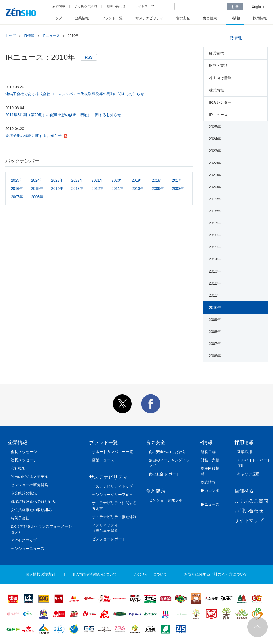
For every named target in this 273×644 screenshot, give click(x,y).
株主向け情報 (220, 78)
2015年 (37, 189)
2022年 (77, 180)
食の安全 (156, 443)
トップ (11, 36)
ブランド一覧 (104, 443)
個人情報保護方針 (40, 574)
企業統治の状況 (24, 493)
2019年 (138, 180)
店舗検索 (59, 6)
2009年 (158, 189)
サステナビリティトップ (112, 486)
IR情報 (29, 36)
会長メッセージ (24, 452)
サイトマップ (145, 6)
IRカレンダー (220, 102)
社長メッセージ (24, 460)
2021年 (98, 180)
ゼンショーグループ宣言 (112, 494)
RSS (89, 57)
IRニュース (51, 36)
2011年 (118, 189)
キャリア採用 (248, 474)
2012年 (98, 189)
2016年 (17, 189)
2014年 (57, 189)
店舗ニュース (103, 460)
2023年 (57, 180)
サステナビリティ (108, 477)
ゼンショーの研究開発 (29, 485)
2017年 (178, 180)
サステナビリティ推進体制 (114, 517)
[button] (122, 412)
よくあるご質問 (86, 6)
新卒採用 (245, 452)
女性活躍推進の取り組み (31, 510)
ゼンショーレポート (109, 539)
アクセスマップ (24, 540)
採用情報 (244, 443)
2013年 (77, 189)
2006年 (37, 197)
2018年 (158, 180)
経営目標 (217, 53)
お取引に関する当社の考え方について (216, 574)
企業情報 (18, 443)
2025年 (17, 180)
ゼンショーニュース (28, 549)
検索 (235, 7)
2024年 (37, 180)
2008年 (178, 189)
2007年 (17, 197)
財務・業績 (218, 66)
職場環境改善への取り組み (33, 501)
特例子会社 (20, 518)
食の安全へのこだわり (167, 452)
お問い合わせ (116, 6)
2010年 (138, 189)
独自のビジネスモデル (29, 477)
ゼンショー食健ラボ (165, 500)
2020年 (118, 180)
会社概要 (18, 468)
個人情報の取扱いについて (94, 574)
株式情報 (217, 90)
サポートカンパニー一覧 (112, 452)
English (258, 6)
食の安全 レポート (164, 474)
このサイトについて (150, 574)
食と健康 (156, 491)
